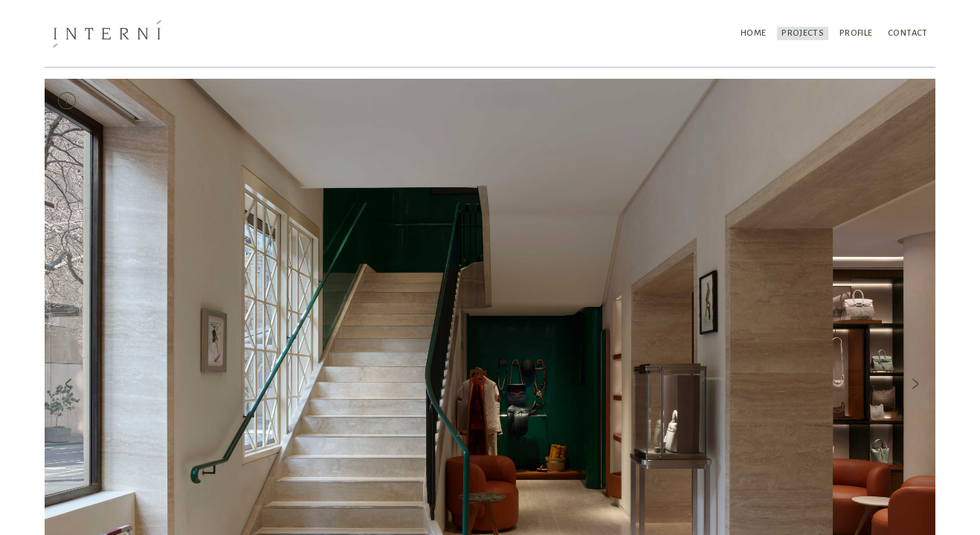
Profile (853, 33)
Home (748, 33)
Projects (798, 33)
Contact (906, 33)
